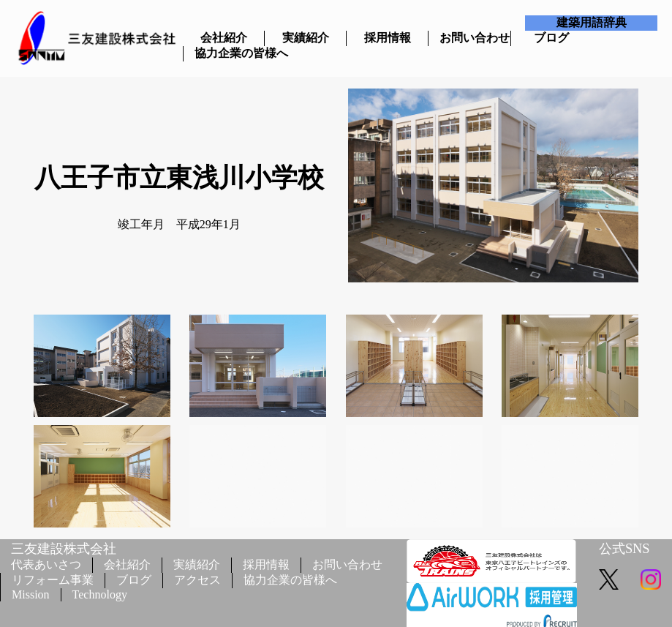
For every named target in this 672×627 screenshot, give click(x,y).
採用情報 (388, 38)
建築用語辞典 (592, 22)
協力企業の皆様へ (224, 53)
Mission (31, 594)
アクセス (197, 580)
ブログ (551, 38)
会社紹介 (224, 38)
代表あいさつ (46, 564)
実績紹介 (306, 38)
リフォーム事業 (53, 580)
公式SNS (624, 549)
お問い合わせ (469, 38)
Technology (100, 594)
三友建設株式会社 (64, 549)
